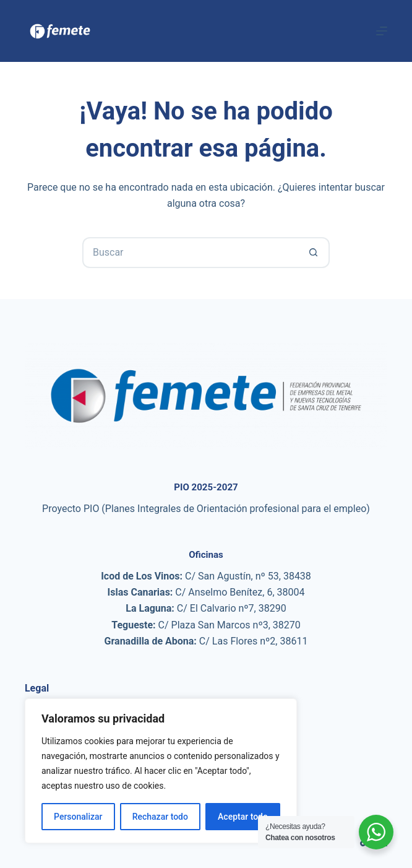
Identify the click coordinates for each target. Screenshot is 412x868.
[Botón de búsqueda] (314, 253)
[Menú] (382, 31)
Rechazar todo (160, 817)
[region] (161, 771)
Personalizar (78, 817)
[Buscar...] (191, 253)
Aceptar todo (243, 817)
